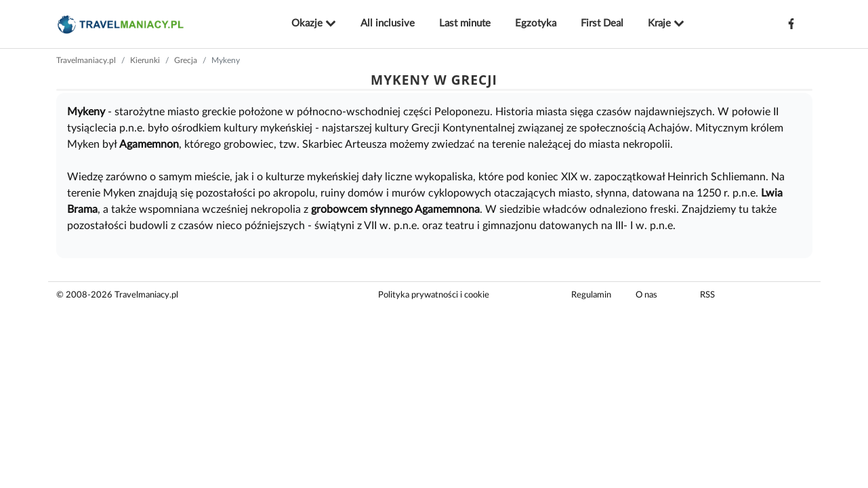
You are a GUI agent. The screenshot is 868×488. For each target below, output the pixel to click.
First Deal (602, 23)
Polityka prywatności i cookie (434, 295)
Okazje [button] (314, 24)
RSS (707, 295)
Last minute (465, 23)
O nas (646, 295)
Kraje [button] (666, 24)
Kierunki (145, 60)
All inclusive (388, 23)
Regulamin (591, 295)
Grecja (186, 60)
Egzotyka (536, 23)
